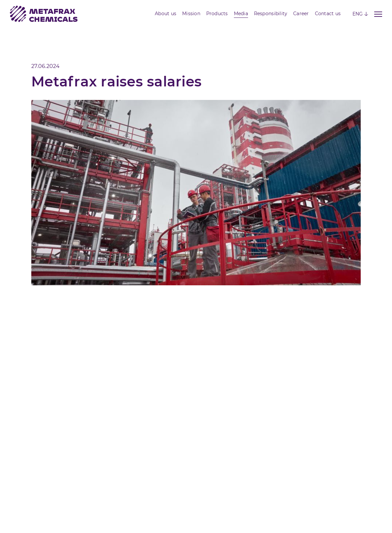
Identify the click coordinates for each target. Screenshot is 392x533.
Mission (191, 14)
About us (166, 14)
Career (301, 14)
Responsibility (271, 14)
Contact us (328, 14)
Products (217, 14)
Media (241, 14)
